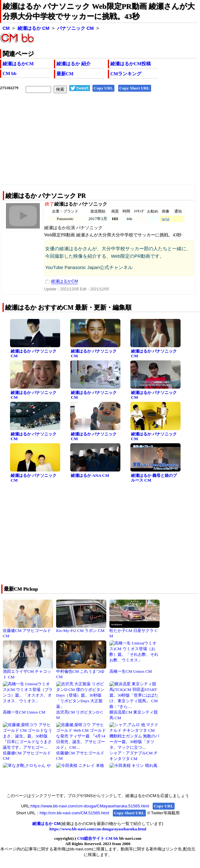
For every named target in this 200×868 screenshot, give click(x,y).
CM (6, 28)
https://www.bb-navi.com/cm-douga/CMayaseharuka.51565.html (90, 806)
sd (168, 219)
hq (163, 219)
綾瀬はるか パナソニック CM (34, 353)
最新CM (65, 74)
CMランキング (126, 74)
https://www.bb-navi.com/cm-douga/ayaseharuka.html (98, 829)
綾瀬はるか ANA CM (90, 475)
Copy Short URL (135, 88)
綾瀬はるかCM (18, 64)
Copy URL (103, 88)
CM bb (9, 73)
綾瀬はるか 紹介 (74, 64)
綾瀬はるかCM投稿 (131, 64)
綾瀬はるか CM (34, 28)
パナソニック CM (75, 28)
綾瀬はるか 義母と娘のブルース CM (154, 478)
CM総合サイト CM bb (98, 838)
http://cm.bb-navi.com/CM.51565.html (74, 813)
